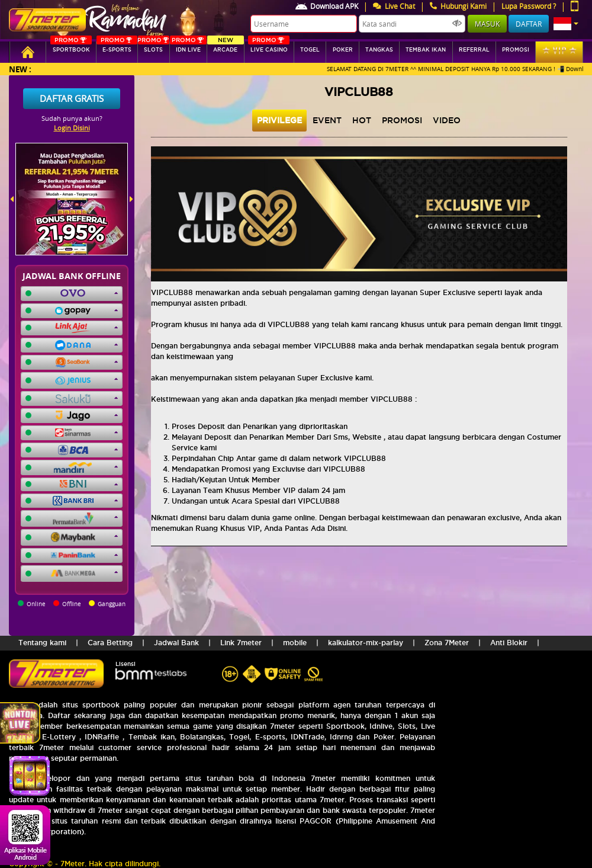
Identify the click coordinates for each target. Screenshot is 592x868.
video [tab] (447, 120)
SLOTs (153, 47)
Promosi (516, 50)
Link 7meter (241, 643)
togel (310, 50)
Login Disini (72, 128)
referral (474, 50)
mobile (295, 643)
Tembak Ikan (426, 50)
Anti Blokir (509, 643)
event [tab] (327, 120)
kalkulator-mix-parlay (366, 643)
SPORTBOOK (71, 47)
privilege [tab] (279, 120)
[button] (566, 24)
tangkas (379, 50)
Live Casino (269, 47)
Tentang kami (42, 643)
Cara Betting (110, 643)
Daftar (529, 24)
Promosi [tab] (402, 120)
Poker (343, 50)
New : (20, 69)
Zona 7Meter (447, 643)
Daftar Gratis (72, 98)
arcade (225, 47)
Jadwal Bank (176, 643)
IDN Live (188, 47)
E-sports (117, 47)
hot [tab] (362, 120)
